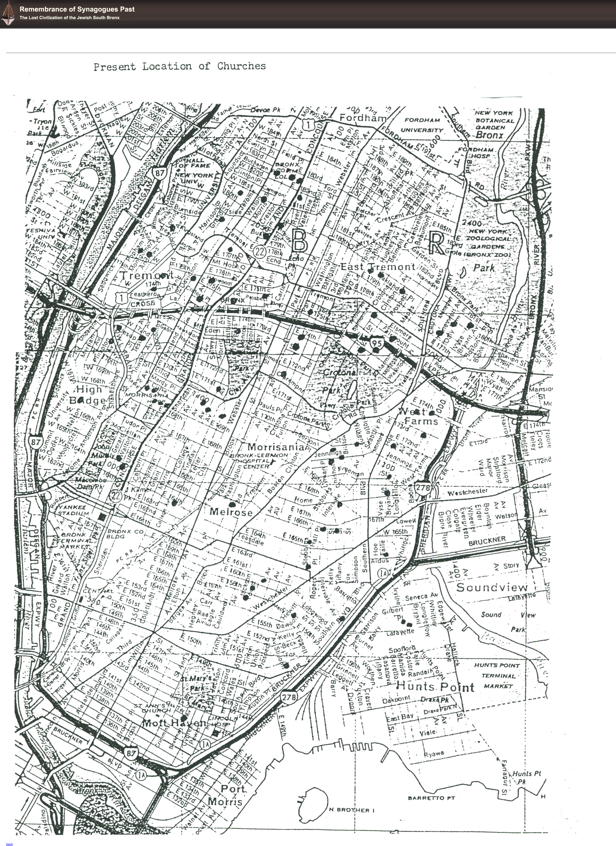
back (9, 844)
